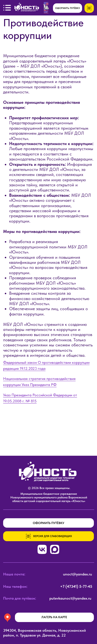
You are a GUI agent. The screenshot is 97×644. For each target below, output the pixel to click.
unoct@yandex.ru (78, 574)
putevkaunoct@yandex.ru (70, 598)
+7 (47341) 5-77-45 (76, 586)
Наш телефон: (15, 586)
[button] (7, 8)
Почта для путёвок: (20, 598)
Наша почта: (14, 574)
